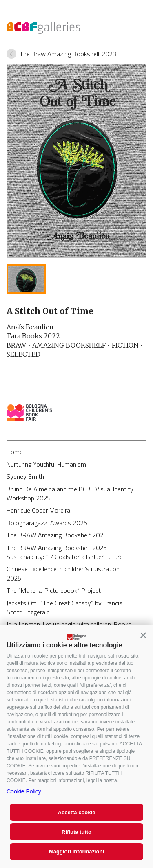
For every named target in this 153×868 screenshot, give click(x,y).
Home (15, 452)
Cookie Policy (24, 791)
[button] (143, 635)
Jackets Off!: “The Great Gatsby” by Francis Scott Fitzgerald (64, 607)
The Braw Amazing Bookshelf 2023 (68, 54)
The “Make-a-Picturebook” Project (54, 590)
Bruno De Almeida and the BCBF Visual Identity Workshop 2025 (70, 493)
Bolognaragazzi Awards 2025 (47, 523)
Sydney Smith (25, 476)
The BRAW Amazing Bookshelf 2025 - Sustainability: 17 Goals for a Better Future (65, 552)
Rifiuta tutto (76, 832)
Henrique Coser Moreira (38, 510)
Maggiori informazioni (76, 852)
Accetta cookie (77, 812)
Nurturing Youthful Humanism (46, 464)
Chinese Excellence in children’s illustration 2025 (63, 573)
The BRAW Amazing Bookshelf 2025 (57, 535)
